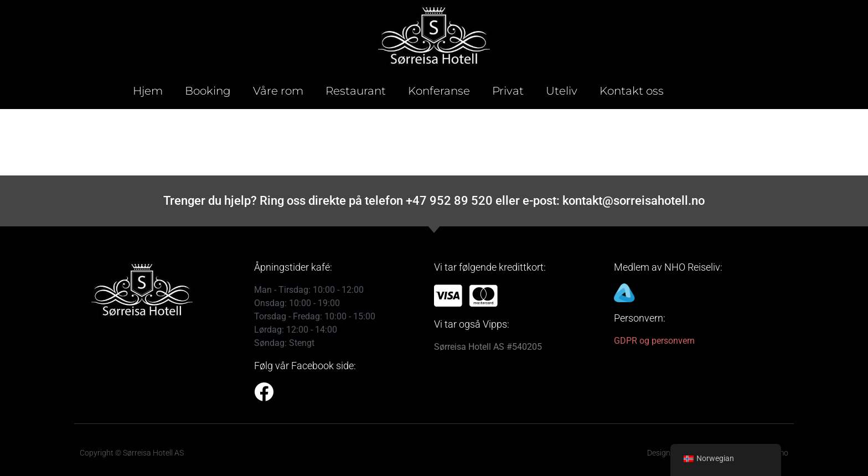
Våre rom (278, 91)
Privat (508, 91)
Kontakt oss (632, 91)
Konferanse (439, 91)
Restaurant (356, 91)
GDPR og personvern (654, 341)
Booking (208, 91)
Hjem (148, 91)
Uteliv (562, 91)
